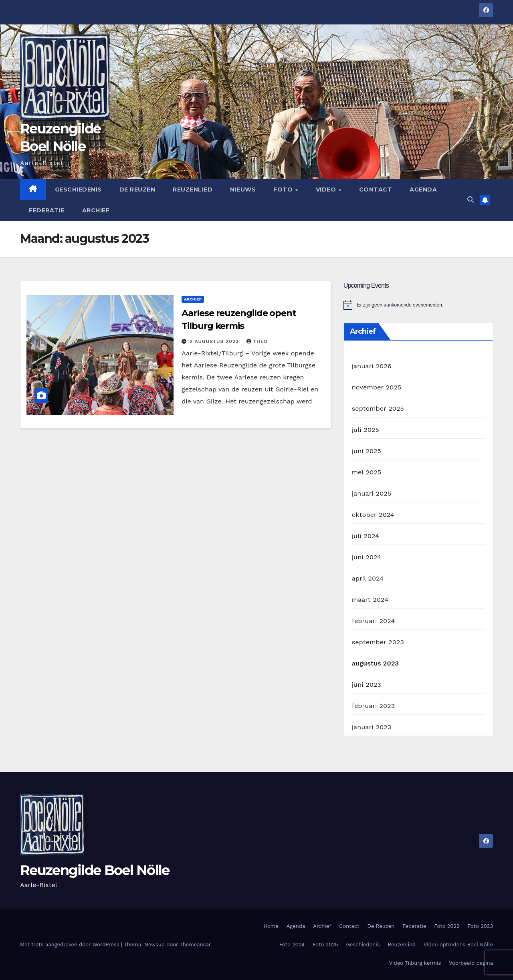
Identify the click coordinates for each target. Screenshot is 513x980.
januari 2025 (372, 493)
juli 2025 (366, 430)
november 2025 (377, 387)
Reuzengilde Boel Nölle (95, 870)
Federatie (47, 210)
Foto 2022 (447, 926)
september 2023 (378, 642)
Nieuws (243, 190)
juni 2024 (367, 557)
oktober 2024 (373, 515)
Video (327, 190)
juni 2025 (367, 451)
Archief (96, 210)
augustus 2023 (376, 663)
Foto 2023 (480, 926)
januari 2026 (372, 366)
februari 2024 (374, 621)
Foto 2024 (292, 945)
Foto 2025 (325, 945)
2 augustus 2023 (215, 341)
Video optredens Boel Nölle (458, 945)
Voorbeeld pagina (471, 963)
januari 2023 (372, 727)
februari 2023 (374, 706)
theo (257, 341)
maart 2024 (370, 600)
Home (271, 926)
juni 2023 (367, 685)
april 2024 (368, 578)
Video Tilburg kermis (415, 963)
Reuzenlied (193, 190)
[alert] (418, 305)
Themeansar (195, 945)
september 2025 (378, 408)
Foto (284, 190)
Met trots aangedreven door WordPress (71, 945)
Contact (376, 190)
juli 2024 (366, 536)
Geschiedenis (78, 190)
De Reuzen (137, 190)
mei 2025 (367, 472)
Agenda (423, 190)
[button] (471, 200)
